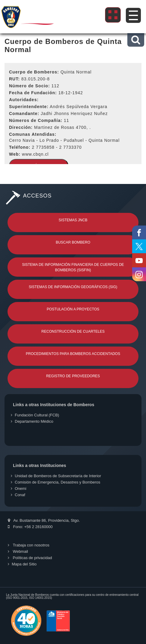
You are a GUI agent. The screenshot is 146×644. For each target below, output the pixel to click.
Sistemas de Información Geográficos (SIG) (73, 287)
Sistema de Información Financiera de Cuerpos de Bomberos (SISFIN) (73, 267)
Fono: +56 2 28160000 (30, 527)
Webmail (18, 551)
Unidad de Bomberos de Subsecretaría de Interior (56, 476)
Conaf (18, 495)
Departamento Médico (32, 421)
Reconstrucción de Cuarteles (73, 331)
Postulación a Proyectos (73, 309)
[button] (136, 40)
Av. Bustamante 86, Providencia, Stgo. (44, 520)
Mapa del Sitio (22, 564)
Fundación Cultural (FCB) (35, 415)
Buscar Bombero (73, 242)
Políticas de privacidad (30, 558)
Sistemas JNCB (73, 220)
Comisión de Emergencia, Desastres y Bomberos (56, 482)
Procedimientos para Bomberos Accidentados (73, 354)
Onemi (19, 488)
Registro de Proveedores (73, 376)
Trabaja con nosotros (29, 545)
